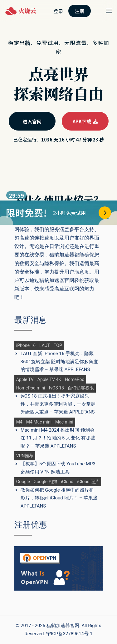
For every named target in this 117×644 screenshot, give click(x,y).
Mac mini (64, 422)
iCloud (67, 482)
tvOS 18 (56, 388)
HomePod (75, 380)
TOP (58, 346)
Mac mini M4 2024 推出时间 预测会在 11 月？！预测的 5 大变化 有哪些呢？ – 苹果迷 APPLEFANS (58, 438)
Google (23, 482)
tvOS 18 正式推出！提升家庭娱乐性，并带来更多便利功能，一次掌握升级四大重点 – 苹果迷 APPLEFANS (58, 404)
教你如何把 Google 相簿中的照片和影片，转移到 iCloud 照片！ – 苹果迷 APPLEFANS (59, 498)
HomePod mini (31, 388)
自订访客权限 (81, 388)
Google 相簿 (46, 482)
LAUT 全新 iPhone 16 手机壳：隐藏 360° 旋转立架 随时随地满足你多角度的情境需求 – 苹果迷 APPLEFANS (59, 362)
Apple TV (25, 380)
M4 (19, 422)
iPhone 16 (26, 346)
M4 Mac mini (39, 422)
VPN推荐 (25, 456)
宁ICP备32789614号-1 (69, 634)
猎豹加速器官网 (63, 626)
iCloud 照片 (88, 482)
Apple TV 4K (49, 380)
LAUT (45, 346)
